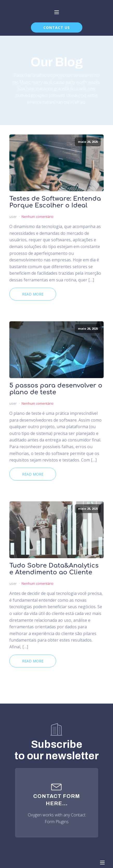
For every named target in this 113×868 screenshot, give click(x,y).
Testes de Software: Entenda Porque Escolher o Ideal (55, 202)
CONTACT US (57, 27)
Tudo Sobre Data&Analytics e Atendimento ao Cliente (54, 569)
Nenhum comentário (38, 217)
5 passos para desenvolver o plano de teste (56, 389)
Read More (33, 294)
